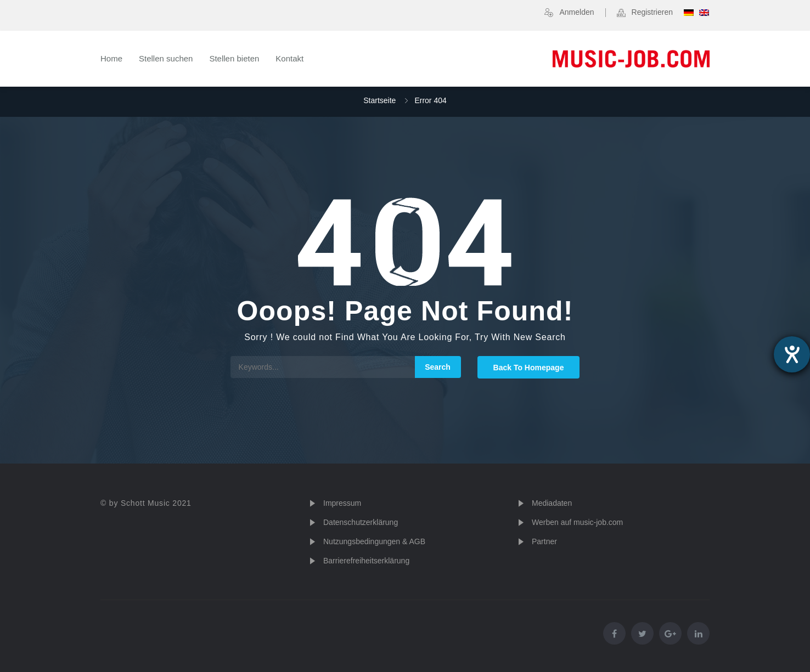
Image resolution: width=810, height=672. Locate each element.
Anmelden (576, 12)
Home (111, 58)
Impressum (342, 503)
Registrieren (652, 12)
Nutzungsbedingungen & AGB (374, 541)
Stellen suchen (166, 58)
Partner (544, 541)
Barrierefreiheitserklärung (366, 561)
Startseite (379, 100)
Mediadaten (552, 503)
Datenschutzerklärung (361, 522)
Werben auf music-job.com (577, 522)
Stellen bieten (234, 58)
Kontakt (289, 58)
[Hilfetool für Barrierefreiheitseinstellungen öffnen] (792, 354)
